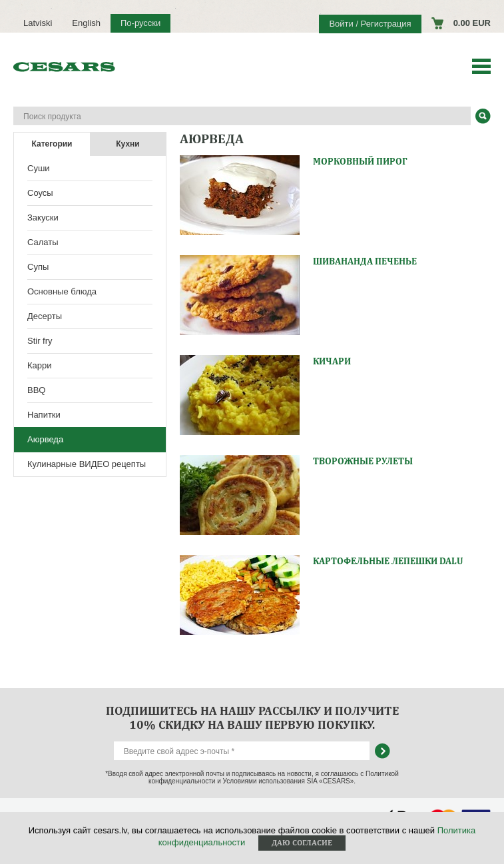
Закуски (43, 217)
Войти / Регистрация (370, 24)
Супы (38, 267)
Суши (39, 168)
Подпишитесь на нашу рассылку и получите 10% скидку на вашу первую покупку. (252, 717)
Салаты (43, 242)
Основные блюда (62, 291)
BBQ (36, 390)
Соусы (40, 193)
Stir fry (40, 341)
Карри (40, 365)
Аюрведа (45, 439)
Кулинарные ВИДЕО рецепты (87, 464)
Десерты (45, 316)
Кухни (127, 144)
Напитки (44, 415)
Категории (52, 144)
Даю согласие (302, 843)
